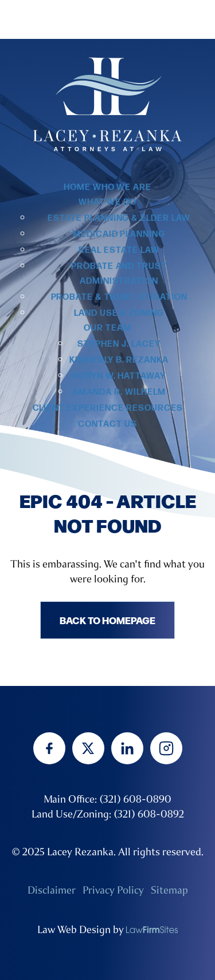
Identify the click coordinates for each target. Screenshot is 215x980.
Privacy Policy (113, 890)
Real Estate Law (119, 250)
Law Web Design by (81, 930)
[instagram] (166, 748)
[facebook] (49, 748)
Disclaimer (52, 890)
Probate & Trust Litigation (119, 297)
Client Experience (78, 408)
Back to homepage (107, 620)
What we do (108, 202)
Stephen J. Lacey (119, 344)
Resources (155, 408)
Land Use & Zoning (119, 313)
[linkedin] (127, 748)
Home (77, 187)
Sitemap (169, 890)
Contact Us (107, 424)
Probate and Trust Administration (119, 274)
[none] (152, 930)
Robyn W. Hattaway (119, 376)
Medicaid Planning (119, 234)
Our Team (107, 328)
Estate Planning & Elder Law (119, 218)
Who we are (122, 187)
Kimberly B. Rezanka (119, 360)
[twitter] (88, 748)
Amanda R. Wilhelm (119, 392)
